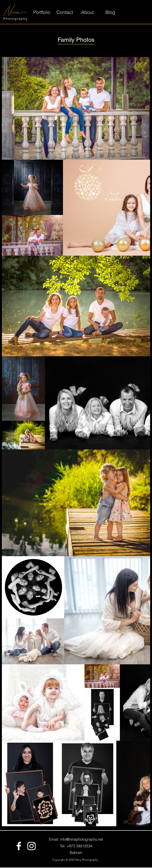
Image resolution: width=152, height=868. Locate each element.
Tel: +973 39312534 (76, 846)
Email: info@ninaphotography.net (76, 839)
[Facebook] (19, 846)
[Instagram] (31, 846)
